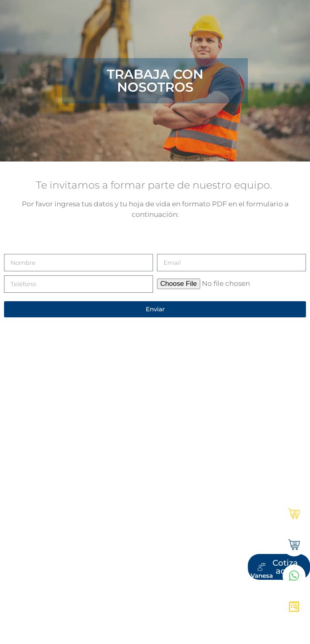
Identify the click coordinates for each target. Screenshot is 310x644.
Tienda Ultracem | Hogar (236, 544)
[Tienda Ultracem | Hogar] (294, 544)
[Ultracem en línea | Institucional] (294, 514)
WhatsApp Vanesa (245, 575)
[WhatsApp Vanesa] (294, 575)
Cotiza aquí (256, 605)
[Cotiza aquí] (294, 606)
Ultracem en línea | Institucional (225, 513)
